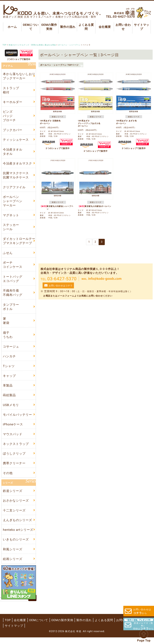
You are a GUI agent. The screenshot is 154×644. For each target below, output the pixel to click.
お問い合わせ (123, 27)
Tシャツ (9, 370)
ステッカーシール (11, 229)
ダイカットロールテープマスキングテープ (19, 243)
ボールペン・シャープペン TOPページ (59, 65)
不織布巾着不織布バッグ (13, 295)
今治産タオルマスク (17, 165)
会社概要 (105, 27)
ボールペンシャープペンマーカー (13, 203)
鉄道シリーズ (13, 496)
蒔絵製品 (9, 399)
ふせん (8, 255)
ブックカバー (13, 131)
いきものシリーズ (16, 546)
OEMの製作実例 (49, 27)
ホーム (12, 27)
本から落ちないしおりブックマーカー (19, 76)
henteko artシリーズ (18, 536)
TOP (8, 627)
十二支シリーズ (14, 516)
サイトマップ (142, 27)
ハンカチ (9, 360)
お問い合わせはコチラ (61, 286)
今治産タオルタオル (13, 153)
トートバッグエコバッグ (13, 281)
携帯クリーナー (14, 468)
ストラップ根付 (11, 90)
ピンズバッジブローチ (9, 117)
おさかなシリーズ (16, 506)
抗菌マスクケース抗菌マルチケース (16, 177)
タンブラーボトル (11, 310)
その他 (8, 478)
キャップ (9, 380)
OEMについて (31, 27)
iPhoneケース (13, 429)
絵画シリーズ (13, 565)
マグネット (11, 217)
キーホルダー (13, 102)
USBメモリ (11, 409)
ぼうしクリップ (14, 459)
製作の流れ (68, 27)
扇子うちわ (8, 338)
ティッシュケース (16, 141)
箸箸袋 (6, 324)
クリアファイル (14, 189)
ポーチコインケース (13, 267)
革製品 (8, 389)
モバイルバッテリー (17, 419)
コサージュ (11, 350)
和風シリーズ (13, 556)
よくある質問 (86, 27)
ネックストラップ (16, 449)
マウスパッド (13, 439)
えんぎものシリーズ (17, 526)
